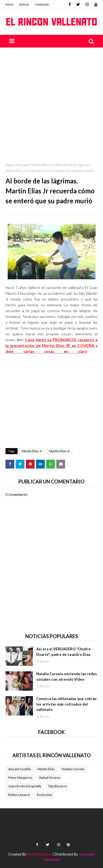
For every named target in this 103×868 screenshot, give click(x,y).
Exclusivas (45, 795)
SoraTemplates (39, 854)
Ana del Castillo (20, 769)
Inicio (9, 4)
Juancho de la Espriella (25, 786)
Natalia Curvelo (73, 769)
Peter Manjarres (20, 778)
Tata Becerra (57, 786)
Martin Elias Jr (42, 165)
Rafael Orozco (50, 778)
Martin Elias (46, 769)
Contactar (42, 4)
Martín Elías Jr (59, 451)
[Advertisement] (51, 102)
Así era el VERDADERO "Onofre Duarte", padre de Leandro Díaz (63, 652)
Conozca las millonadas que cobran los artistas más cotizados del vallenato (66, 704)
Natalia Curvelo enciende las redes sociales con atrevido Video (67, 677)
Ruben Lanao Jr (19, 795)
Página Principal (17, 165)
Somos (24, 4)
